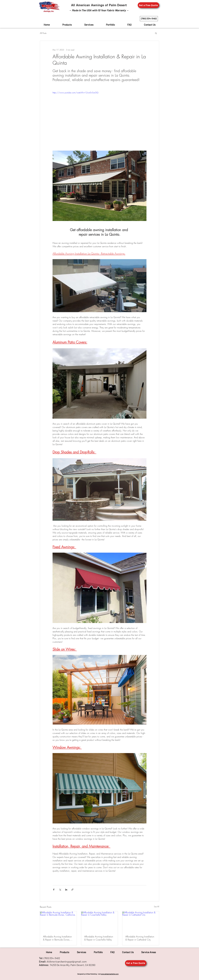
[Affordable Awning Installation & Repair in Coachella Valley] (100, 922)
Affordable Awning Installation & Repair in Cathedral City (140, 938)
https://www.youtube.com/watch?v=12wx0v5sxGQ (75, 93)
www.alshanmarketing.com (110, 974)
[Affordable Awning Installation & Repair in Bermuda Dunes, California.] (58, 922)
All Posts (43, 33)
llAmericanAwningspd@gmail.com (68, 961)
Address (44, 965)
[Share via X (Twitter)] (60, 890)
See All (157, 907)
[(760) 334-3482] (149, 19)
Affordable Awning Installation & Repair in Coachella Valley (99, 938)
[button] (148, 5)
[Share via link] (72, 890)
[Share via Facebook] (54, 890)
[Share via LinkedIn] (66, 890)
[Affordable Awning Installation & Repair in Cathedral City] (141, 922)
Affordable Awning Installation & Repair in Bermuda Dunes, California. (57, 938)
